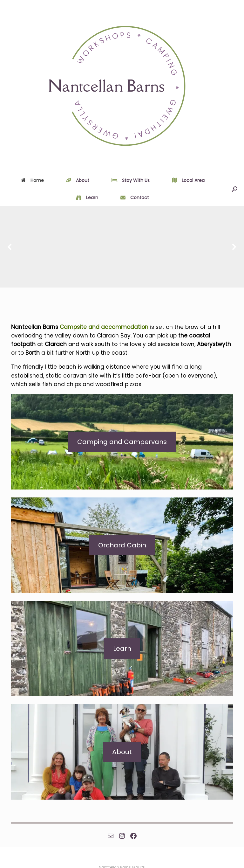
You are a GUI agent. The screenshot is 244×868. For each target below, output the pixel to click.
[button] (10, 247)
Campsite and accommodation (104, 327)
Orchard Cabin (122, 545)
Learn (87, 198)
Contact (135, 198)
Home (32, 180)
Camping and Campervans (122, 442)
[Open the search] (235, 189)
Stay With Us (131, 180)
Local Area (188, 180)
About (78, 180)
